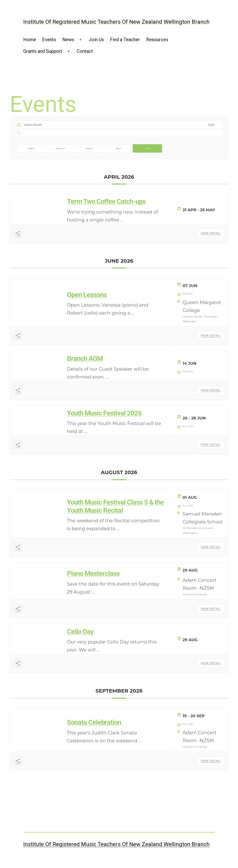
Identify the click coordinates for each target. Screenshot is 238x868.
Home (30, 40)
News (68, 40)
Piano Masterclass (93, 573)
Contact (85, 51)
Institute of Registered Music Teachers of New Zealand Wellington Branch (116, 22)
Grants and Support (43, 51)
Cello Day (80, 632)
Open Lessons (87, 295)
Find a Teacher (125, 40)
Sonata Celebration (94, 722)
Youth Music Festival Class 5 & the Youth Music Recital (115, 506)
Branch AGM (85, 359)
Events (49, 40)
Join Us (96, 40)
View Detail (211, 233)
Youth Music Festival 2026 (104, 413)
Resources (157, 40)
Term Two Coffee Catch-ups (106, 201)
